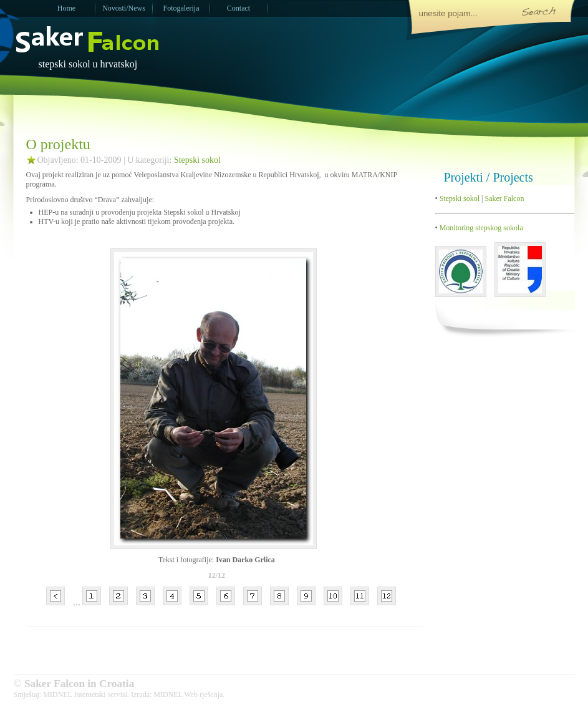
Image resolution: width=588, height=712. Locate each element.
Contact (239, 8)
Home (66, 8)
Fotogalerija (181, 8)
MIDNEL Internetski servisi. (86, 695)
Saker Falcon (504, 198)
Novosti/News (124, 8)
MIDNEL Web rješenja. (189, 695)
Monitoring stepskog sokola (480, 228)
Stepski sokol (197, 160)
